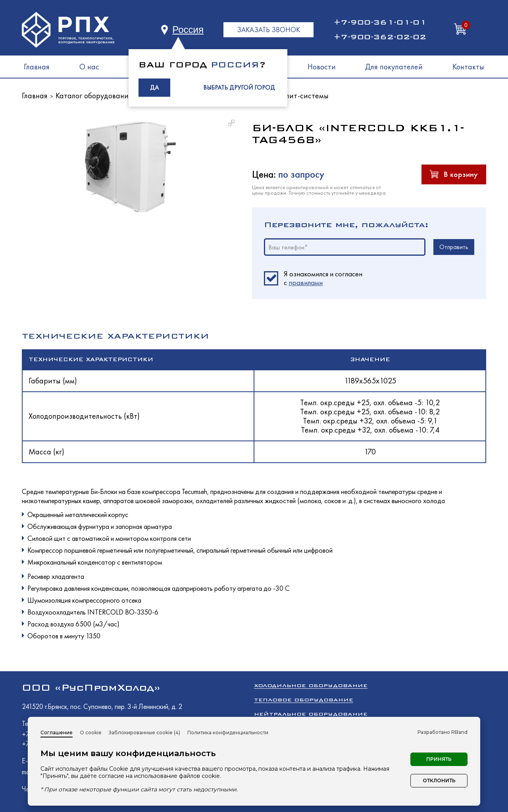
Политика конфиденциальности (228, 733)
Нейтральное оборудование (311, 714)
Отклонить (439, 780)
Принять (439, 759)
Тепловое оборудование (304, 700)
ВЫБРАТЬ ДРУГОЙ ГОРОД (239, 87)
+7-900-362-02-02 (380, 37)
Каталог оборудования (94, 96)
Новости (322, 67)
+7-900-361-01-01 (380, 22)
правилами (306, 282)
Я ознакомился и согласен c (323, 278)
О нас (89, 67)
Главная (37, 67)
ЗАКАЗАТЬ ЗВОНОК (268, 30)
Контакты (468, 67)
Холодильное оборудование (311, 685)
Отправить (454, 247)
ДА (154, 87)
